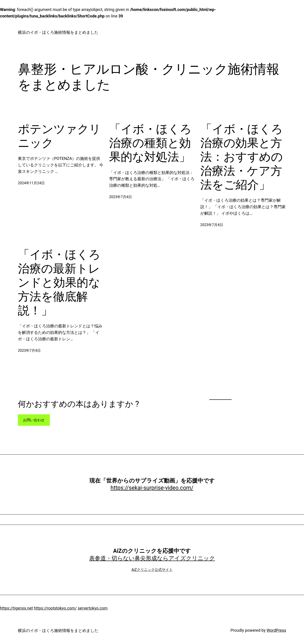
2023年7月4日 (120, 197)
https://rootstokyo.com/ (55, 608)
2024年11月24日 (31, 183)
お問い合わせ (34, 420)
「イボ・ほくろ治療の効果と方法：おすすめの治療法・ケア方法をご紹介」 (242, 157)
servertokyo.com (93, 608)
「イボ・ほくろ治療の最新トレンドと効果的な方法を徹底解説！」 (59, 283)
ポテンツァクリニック (59, 136)
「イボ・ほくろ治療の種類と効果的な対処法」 (150, 143)
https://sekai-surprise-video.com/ (152, 488)
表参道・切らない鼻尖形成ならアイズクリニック (152, 558)
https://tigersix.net (16, 608)
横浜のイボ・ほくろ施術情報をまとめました (58, 32)
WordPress (276, 630)
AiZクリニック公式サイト (152, 570)
